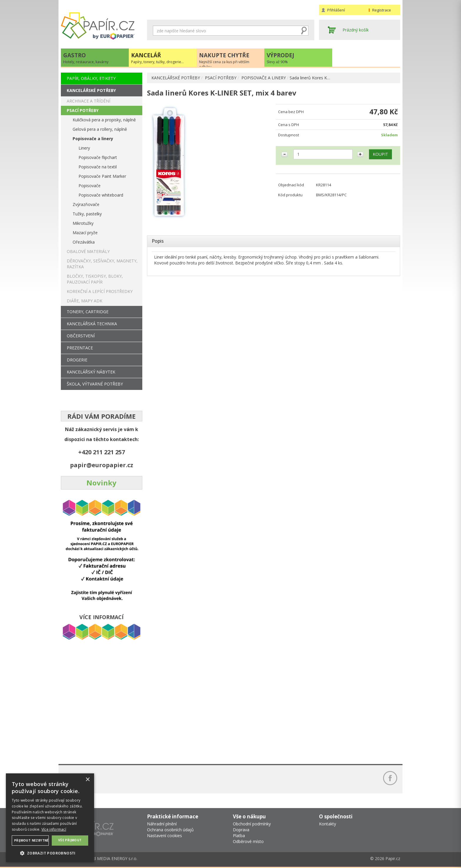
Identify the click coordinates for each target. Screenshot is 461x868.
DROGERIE (77, 360)
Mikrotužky (83, 223)
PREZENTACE (80, 348)
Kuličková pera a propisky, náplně (104, 120)
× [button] (87, 780)
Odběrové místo (248, 841)
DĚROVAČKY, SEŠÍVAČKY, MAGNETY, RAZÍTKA (102, 264)
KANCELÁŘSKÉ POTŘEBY (176, 78)
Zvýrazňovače (86, 204)
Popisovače (90, 186)
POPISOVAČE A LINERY (264, 78)
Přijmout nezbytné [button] (31, 840)
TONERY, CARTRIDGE (88, 312)
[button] (50, 853)
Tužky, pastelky (87, 214)
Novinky (101, 483)
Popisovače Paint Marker (102, 176)
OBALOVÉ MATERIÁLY (88, 251)
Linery (84, 148)
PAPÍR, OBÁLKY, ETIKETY (91, 78)
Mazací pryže (85, 233)
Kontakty (328, 824)
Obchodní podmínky (252, 824)
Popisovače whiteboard (101, 195)
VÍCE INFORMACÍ (101, 617)
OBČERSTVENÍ (81, 336)
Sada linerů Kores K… (310, 78)
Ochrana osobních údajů (170, 830)
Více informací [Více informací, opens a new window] (54, 829)
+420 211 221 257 (102, 452)
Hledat (304, 31)
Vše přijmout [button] (70, 840)
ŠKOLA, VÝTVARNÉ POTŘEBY (95, 384)
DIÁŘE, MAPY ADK (85, 301)
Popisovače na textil (98, 167)
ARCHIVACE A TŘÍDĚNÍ (88, 101)
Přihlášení (336, 10)
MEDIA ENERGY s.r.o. (117, 858)
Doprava (241, 830)
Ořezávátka (84, 242)
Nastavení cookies (164, 836)
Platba (239, 836)
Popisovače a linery (93, 139)
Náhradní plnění (162, 824)
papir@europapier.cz (102, 465)
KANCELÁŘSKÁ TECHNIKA (92, 324)
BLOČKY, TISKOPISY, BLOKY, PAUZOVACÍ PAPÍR (95, 279)
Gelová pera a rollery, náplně (100, 129)
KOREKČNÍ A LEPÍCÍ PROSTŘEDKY (100, 291)
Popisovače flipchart (98, 157)
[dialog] (50, 818)
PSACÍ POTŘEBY (221, 78)
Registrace (382, 10)
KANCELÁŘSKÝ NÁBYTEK (91, 372)
